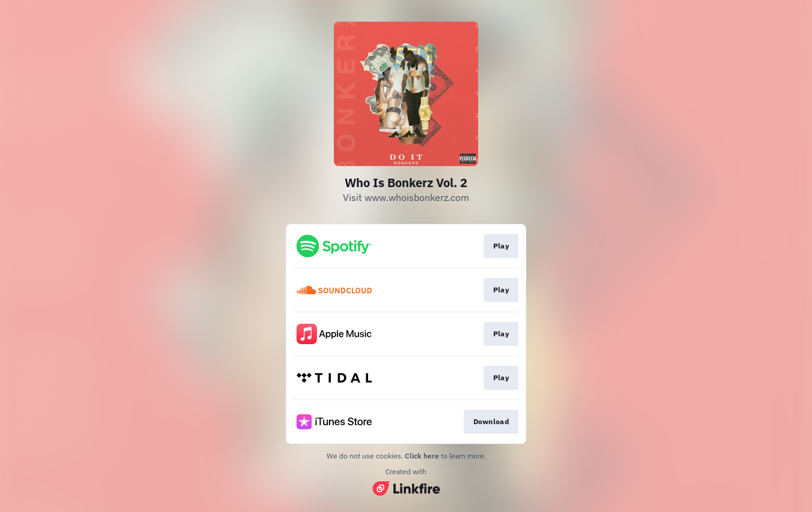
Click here (422, 456)
